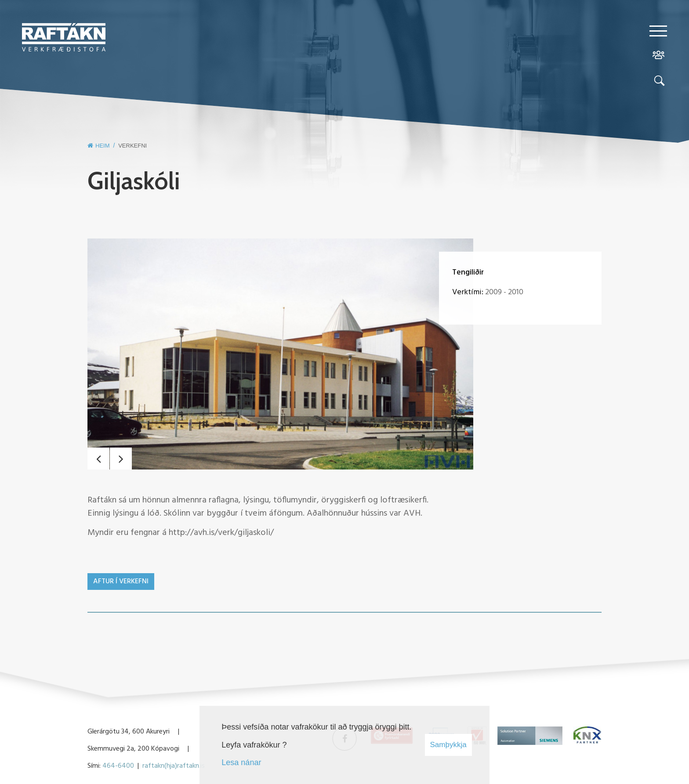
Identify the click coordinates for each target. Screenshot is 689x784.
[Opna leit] (658, 82)
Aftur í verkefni (121, 582)
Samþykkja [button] (448, 745)
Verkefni (132, 146)
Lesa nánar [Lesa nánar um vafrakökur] (241, 762)
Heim (103, 146)
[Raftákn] (64, 39)
